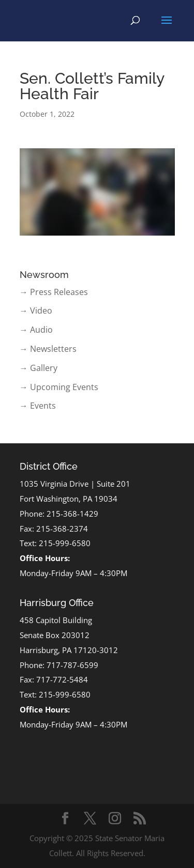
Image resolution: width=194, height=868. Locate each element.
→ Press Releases (54, 292)
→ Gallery (39, 368)
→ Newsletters (48, 349)
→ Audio (36, 330)
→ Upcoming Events (59, 387)
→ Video (36, 311)
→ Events (38, 406)
